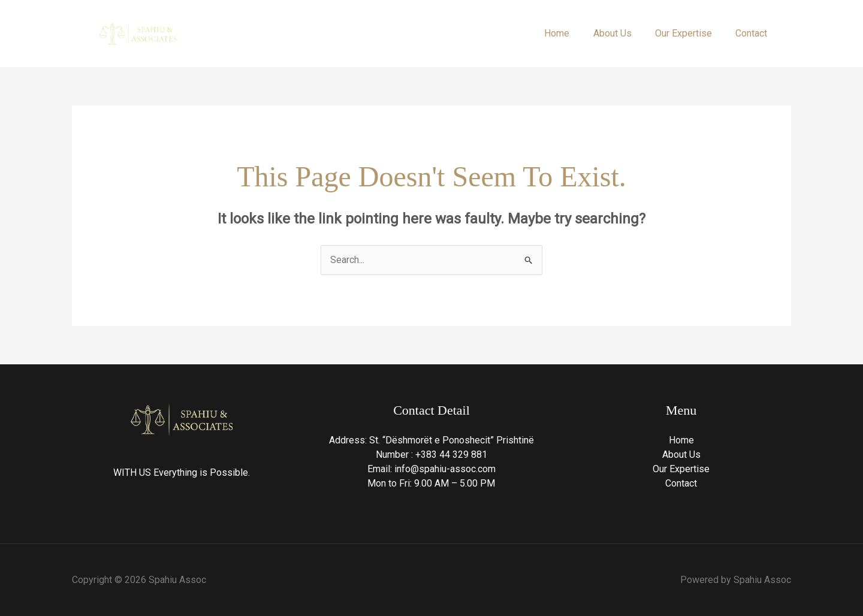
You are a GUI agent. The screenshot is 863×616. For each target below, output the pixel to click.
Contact (754, 33)
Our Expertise (690, 33)
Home (572, 33)
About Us (623, 33)
